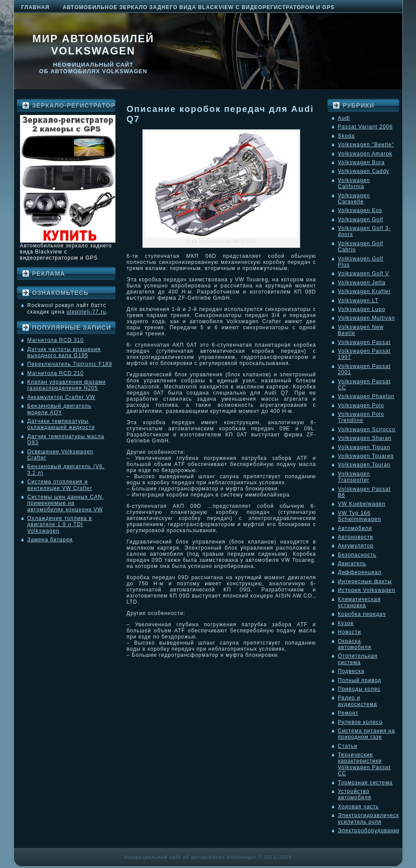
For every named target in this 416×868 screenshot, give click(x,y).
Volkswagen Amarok (365, 154)
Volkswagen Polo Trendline (361, 417)
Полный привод (360, 680)
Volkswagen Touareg (366, 456)
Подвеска (351, 671)
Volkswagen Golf (361, 220)
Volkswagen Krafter (364, 291)
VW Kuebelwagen (362, 504)
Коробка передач (362, 614)
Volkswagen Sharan (365, 438)
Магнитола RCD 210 (56, 373)
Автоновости (356, 537)
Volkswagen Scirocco (367, 429)
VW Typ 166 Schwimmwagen (360, 516)
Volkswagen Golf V (364, 274)
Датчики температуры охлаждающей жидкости (61, 424)
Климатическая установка (359, 602)
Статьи (348, 746)
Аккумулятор (356, 546)
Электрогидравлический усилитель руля (372, 818)
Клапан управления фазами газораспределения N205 (67, 385)
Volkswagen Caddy (364, 171)
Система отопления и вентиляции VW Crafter (60, 485)
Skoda (347, 136)
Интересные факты (365, 581)
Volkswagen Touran (364, 465)
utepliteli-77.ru (86, 312)
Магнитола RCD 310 (56, 340)
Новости (350, 632)
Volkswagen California (354, 183)
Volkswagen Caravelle (354, 199)
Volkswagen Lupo (362, 309)
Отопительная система (358, 659)
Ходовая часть (359, 807)
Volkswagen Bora (362, 162)
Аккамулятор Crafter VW (61, 397)
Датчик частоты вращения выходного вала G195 (64, 352)
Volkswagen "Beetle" (366, 145)
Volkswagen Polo (361, 405)
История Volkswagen (367, 590)
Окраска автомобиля (355, 644)
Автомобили (355, 528)
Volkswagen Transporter (354, 477)
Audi (344, 118)
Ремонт (348, 713)
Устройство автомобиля (355, 794)
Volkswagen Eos (360, 210)
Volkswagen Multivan (367, 318)
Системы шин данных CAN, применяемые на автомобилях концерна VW (66, 503)
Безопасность (357, 555)
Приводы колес (359, 689)
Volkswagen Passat (364, 342)
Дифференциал (360, 572)
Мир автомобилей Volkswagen (93, 45)
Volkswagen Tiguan (364, 447)
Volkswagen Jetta (362, 283)
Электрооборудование (369, 831)
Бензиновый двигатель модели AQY (59, 409)
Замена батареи (50, 540)
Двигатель (352, 564)
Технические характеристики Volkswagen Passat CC (364, 764)
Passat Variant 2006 (365, 127)
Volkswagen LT (359, 301)
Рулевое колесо (360, 722)
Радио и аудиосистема (358, 701)
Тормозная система (365, 783)
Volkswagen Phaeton (366, 396)
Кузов (346, 623)
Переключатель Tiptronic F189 (70, 364)
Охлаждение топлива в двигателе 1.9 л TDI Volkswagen (60, 525)
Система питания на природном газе (367, 734)
